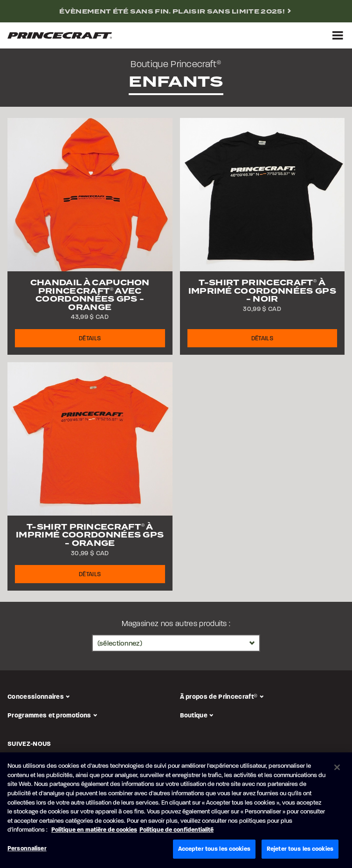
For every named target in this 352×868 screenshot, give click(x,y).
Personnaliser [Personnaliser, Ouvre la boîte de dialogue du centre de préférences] (27, 850)
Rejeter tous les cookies (300, 851)
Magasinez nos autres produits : (176, 624)
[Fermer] (337, 769)
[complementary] (176, 11)
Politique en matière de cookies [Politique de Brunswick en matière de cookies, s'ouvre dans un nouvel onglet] (94, 831)
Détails (90, 339)
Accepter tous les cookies (214, 851)
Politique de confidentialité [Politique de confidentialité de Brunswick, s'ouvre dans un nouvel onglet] (176, 831)
